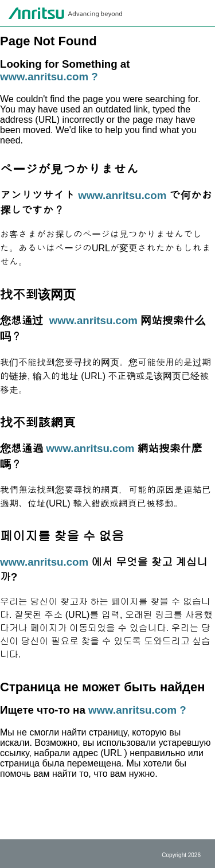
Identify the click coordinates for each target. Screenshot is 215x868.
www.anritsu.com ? (49, 77)
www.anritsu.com (122, 195)
